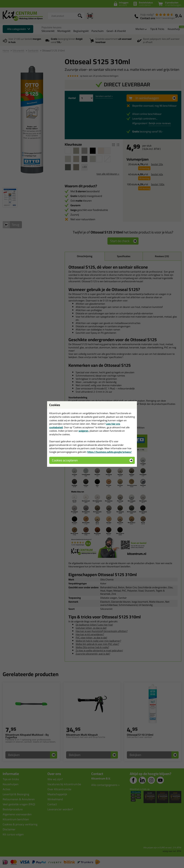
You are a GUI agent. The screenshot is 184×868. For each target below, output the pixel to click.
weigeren (83, 431)
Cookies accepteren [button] (65, 460)
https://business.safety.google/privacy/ (110, 452)
